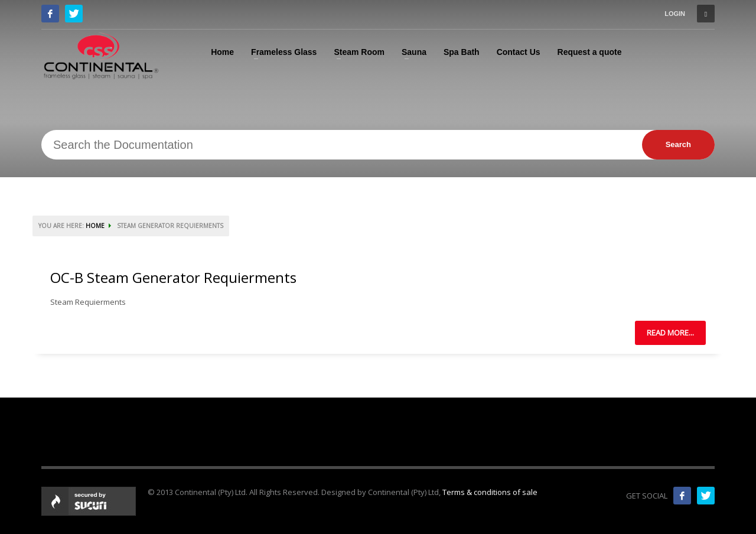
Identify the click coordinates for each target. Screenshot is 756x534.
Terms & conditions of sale (490, 492)
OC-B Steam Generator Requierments (173, 277)
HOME (95, 226)
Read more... (670, 333)
